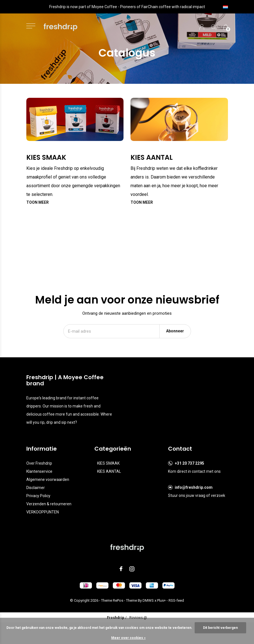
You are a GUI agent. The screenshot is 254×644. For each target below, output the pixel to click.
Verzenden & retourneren (49, 504)
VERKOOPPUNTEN (43, 512)
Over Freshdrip (39, 463)
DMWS (148, 600)
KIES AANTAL (109, 471)
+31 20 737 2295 (189, 463)
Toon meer (38, 202)
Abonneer (175, 331)
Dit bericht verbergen (220, 628)
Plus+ (161, 600)
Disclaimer (36, 488)
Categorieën (113, 449)
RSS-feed (176, 600)
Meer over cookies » (128, 638)
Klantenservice (39, 471)
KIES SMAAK (108, 463)
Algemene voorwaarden (48, 479)
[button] (31, 26)
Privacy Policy (38, 496)
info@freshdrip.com (194, 487)
